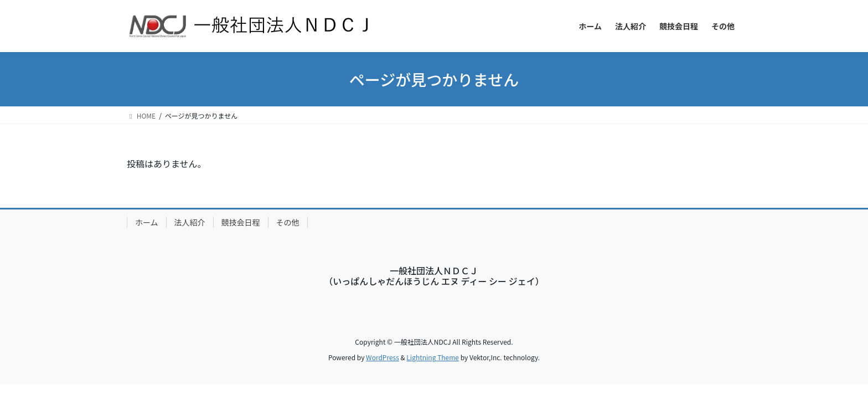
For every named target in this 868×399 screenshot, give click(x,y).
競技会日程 (241, 222)
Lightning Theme (433, 357)
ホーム (147, 222)
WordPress (383, 357)
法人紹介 (190, 222)
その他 (288, 222)
